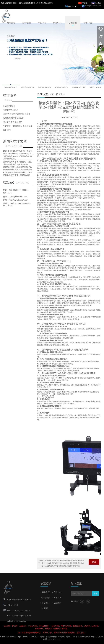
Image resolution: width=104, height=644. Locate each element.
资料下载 (88, 23)
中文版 (85, 3)
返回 (94, 562)
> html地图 (57, 603)
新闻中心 (57, 23)
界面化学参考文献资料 (13, 122)
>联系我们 (45, 603)
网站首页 (11, 23)
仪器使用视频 (9, 106)
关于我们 (26, 23)
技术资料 (73, 23)
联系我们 (11, 36)
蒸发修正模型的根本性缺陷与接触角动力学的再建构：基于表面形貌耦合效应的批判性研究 (17, 170)
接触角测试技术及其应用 (14, 118)
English (98, 3)
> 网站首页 (45, 592)
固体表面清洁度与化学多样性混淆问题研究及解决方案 (64, 561)
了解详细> (17, 59)
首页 (51, 94)
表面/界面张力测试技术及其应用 (17, 114)
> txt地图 (44, 608)
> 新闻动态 (45, 598)
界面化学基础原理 (11, 110)
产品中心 (42, 23)
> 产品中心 (57, 592)
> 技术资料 (57, 598)
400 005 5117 (72, 6)
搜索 (96, 594)
